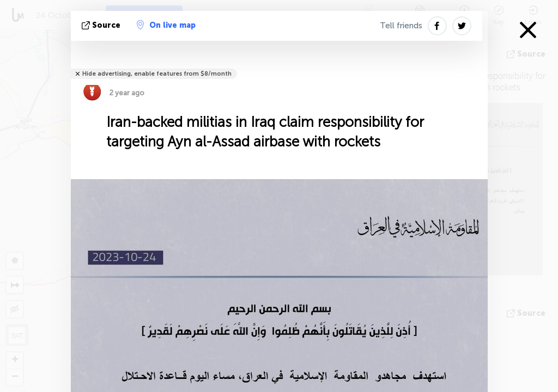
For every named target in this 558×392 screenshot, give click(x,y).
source (102, 25)
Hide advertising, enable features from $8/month (157, 74)
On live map (166, 25)
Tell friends (401, 26)
